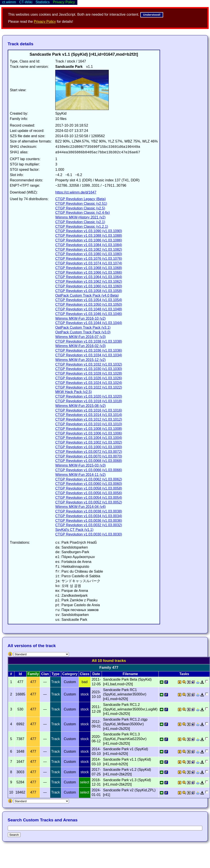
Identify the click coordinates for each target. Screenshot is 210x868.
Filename (130, 674)
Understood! (152, 15)
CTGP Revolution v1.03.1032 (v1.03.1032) (89, 364)
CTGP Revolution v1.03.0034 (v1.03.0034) (89, 516)
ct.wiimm (9, 2)
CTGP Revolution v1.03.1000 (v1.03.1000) (89, 447)
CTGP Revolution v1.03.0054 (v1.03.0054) (89, 498)
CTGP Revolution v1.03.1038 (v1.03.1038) (89, 341)
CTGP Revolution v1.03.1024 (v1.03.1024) (89, 383)
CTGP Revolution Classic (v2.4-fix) (83, 213)
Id (20, 674)
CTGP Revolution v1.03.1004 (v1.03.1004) (89, 438)
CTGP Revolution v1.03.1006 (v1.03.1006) (89, 433)
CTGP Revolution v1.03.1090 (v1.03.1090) (89, 231)
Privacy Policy (45, 22)
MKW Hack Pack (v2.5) (73, 392)
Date (96, 674)
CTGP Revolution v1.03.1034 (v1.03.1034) (89, 355)
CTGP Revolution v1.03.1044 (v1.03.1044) (89, 323)
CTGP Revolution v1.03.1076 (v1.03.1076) (89, 259)
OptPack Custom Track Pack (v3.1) (83, 328)
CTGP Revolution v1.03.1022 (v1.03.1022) (89, 387)
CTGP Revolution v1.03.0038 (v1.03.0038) (89, 511)
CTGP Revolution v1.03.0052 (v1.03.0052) (89, 502)
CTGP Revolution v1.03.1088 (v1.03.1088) (89, 236)
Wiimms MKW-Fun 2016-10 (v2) (80, 318)
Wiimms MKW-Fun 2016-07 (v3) (80, 337)
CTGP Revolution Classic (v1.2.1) (82, 227)
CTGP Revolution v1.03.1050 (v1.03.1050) (89, 305)
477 (33, 682)
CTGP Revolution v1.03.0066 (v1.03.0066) (89, 470)
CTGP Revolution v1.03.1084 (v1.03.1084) (89, 245)
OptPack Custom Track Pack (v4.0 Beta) (87, 295)
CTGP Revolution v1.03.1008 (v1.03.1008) (89, 429)
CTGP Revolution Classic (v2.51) (81, 204)
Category (70, 674)
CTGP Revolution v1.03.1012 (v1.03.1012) (89, 419)
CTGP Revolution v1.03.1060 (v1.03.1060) (89, 286)
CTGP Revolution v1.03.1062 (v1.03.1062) (89, 282)
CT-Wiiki (26, 2)
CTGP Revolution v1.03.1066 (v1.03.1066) (89, 273)
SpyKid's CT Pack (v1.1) (74, 530)
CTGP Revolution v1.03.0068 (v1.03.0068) (89, 461)
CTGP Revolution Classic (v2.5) (80, 208)
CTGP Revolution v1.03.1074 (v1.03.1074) (89, 263)
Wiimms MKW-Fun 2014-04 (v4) (80, 507)
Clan (45, 674)
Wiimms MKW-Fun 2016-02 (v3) (80, 346)
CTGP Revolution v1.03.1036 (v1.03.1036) (89, 350)
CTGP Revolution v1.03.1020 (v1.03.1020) (89, 396)
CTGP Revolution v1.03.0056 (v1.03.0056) (89, 493)
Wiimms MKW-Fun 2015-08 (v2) (80, 406)
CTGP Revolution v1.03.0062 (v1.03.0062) (89, 479)
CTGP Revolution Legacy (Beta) (80, 199)
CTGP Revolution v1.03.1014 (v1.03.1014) (89, 415)
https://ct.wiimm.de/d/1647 (76, 192)
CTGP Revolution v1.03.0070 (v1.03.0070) (89, 456)
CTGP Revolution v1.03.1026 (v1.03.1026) (89, 378)
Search (14, 835)
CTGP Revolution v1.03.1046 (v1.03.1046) (89, 314)
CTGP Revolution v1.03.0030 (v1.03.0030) (89, 534)
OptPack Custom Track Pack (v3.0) (83, 332)
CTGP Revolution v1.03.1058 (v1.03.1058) (89, 291)
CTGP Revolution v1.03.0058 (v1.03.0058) (89, 488)
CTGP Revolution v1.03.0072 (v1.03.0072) (89, 452)
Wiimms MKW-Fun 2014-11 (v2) (80, 475)
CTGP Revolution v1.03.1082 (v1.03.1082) (89, 250)
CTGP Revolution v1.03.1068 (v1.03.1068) (89, 268)
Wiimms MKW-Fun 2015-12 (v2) (80, 360)
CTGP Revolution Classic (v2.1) (80, 222)
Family (33, 674)
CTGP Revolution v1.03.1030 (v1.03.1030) (89, 369)
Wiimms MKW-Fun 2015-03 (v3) (80, 465)
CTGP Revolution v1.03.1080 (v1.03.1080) (89, 254)
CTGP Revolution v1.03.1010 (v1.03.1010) (89, 424)
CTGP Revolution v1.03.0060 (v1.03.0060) (89, 484)
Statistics (43, 2)
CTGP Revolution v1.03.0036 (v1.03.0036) (89, 521)
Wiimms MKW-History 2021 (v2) (80, 217)
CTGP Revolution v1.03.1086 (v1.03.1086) (89, 240)
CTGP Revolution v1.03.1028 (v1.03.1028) (89, 373)
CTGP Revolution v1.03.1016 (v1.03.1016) (89, 410)
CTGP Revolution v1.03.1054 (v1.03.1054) (89, 300)
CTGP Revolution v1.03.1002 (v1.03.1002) (89, 442)
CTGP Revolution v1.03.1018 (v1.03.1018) (89, 401)
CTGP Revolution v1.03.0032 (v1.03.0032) (89, 525)
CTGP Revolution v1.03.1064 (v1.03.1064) (89, 277)
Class (85, 674)
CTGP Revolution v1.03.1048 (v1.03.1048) (89, 309)
